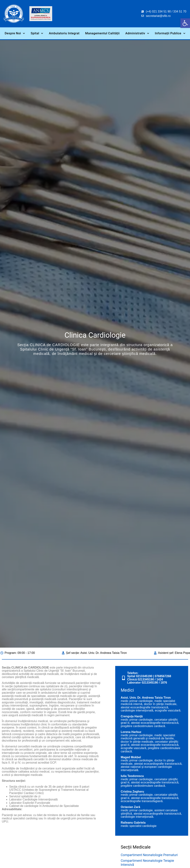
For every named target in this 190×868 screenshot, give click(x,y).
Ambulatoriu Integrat (64, 33)
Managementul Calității (103, 33)
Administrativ (137, 33)
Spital (37, 33)
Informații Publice (170, 33)
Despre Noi (15, 33)
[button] (185, 23)
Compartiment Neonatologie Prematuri (149, 855)
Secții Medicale (136, 847)
